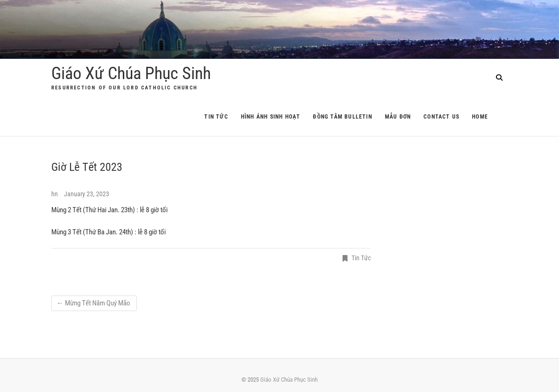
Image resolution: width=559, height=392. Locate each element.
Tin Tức (216, 117)
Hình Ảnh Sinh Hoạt (271, 117)
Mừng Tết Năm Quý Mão (94, 303)
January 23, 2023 (87, 194)
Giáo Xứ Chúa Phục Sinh (131, 73)
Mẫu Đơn (398, 117)
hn (55, 194)
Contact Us (441, 117)
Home (480, 117)
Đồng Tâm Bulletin (342, 117)
